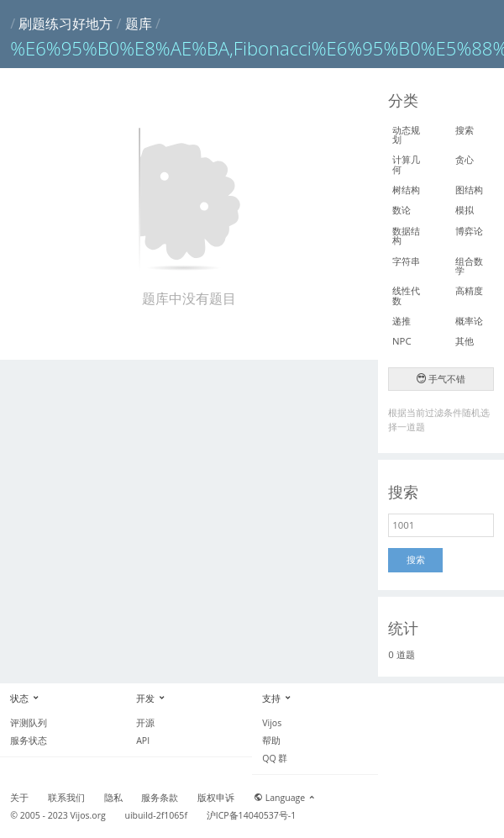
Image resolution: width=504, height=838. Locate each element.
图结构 (469, 190)
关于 (19, 798)
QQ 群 (275, 758)
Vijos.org (88, 815)
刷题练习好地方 (66, 24)
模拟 (465, 210)
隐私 (113, 798)
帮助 (271, 740)
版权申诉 (216, 798)
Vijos (272, 723)
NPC (402, 341)
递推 (402, 321)
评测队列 (29, 723)
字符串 (406, 261)
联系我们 (66, 798)
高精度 (469, 290)
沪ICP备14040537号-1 (252, 815)
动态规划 (406, 134)
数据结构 (406, 235)
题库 (139, 24)
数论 (402, 210)
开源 (145, 723)
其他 (465, 341)
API (143, 740)
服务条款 (160, 798)
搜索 (465, 130)
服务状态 (29, 740)
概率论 (469, 321)
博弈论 (469, 231)
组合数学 (469, 266)
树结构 (406, 190)
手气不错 (441, 379)
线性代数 (406, 295)
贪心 (465, 159)
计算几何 (406, 164)
